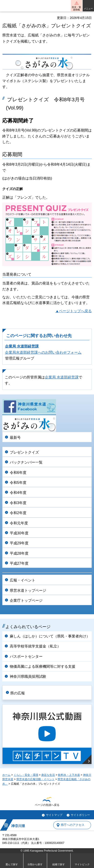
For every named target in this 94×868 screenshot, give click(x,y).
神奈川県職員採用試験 (28, 676)
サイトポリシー (80, 815)
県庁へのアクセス (73, 825)
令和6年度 (18, 473)
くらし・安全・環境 (26, 775)
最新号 (15, 438)
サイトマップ (54, 815)
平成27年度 (19, 563)
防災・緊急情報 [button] (76, 8)
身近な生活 (48, 775)
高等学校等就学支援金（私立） (35, 646)
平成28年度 (19, 553)
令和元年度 (19, 523)
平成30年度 (19, 533)
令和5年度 (18, 483)
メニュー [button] (88, 9)
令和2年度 (18, 513)
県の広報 (18, 693)
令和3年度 (18, 503)
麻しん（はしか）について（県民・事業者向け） (50, 636)
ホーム (6, 775)
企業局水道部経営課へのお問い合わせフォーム (43, 352)
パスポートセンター (26, 656)
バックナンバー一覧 (26, 462)
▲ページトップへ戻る (74, 311)
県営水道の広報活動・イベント (36, 779)
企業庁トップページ (26, 600)
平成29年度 (19, 543)
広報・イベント (23, 580)
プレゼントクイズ (24, 452)
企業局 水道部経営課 (22, 346)
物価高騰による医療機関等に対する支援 (43, 666)
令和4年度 (18, 493)
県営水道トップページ (28, 590)
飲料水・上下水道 (69, 775)
